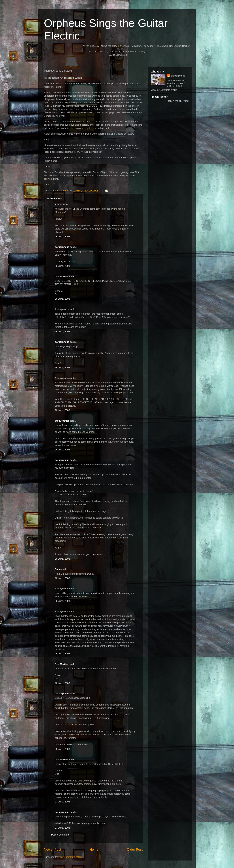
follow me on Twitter (179, 101)
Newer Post (52, 850)
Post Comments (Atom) (71, 857)
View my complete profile (164, 90)
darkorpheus (62, 247)
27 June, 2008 (62, 802)
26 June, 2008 (62, 237)
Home (94, 850)
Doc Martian (62, 277)
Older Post (135, 850)
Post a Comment (60, 835)
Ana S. (58, 204)
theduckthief (62, 421)
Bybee (58, 569)
